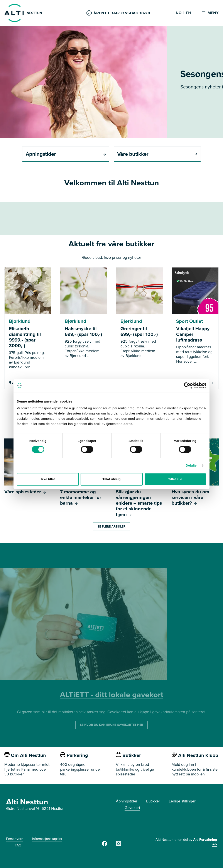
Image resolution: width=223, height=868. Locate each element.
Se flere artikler (111, 527)
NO (179, 13)
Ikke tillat (48, 479)
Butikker (153, 801)
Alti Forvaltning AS (205, 842)
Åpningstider (127, 801)
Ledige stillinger (182, 801)
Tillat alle (175, 479)
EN (188, 13)
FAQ (18, 845)
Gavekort (132, 808)
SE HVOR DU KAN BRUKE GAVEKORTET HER (111, 725)
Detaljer (192, 465)
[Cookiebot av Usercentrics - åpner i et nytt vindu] (187, 386)
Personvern (15, 839)
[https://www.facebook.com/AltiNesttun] (105, 845)
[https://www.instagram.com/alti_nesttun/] (118, 845)
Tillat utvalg (111, 479)
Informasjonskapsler (47, 839)
